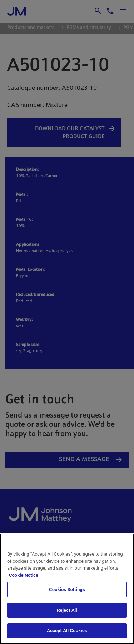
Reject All (67, 610)
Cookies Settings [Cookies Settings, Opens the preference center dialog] (67, 589)
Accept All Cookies (67, 631)
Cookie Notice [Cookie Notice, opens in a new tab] (24, 575)
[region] (67, 589)
